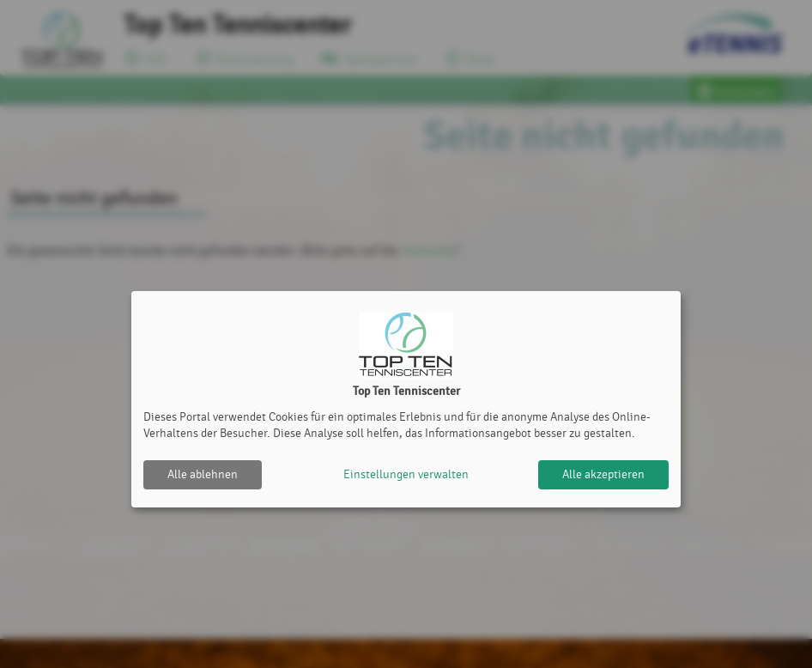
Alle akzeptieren (603, 474)
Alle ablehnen (203, 474)
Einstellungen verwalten (406, 474)
